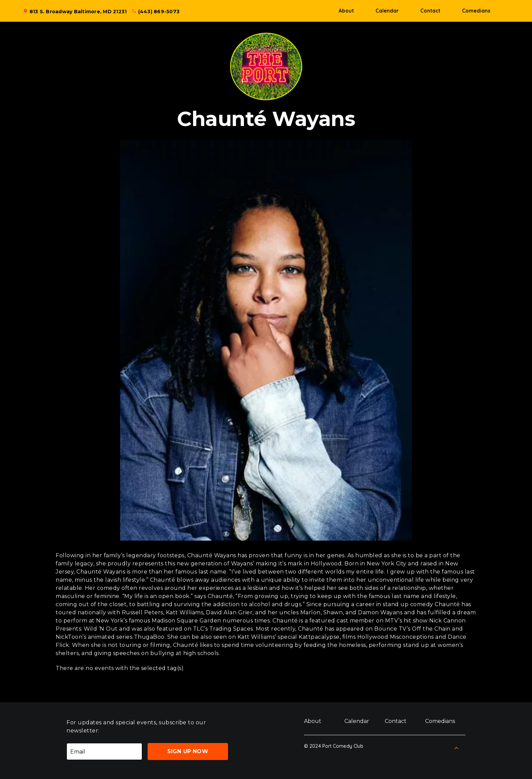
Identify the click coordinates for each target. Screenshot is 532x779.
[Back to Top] (456, 748)
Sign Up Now (188, 751)
